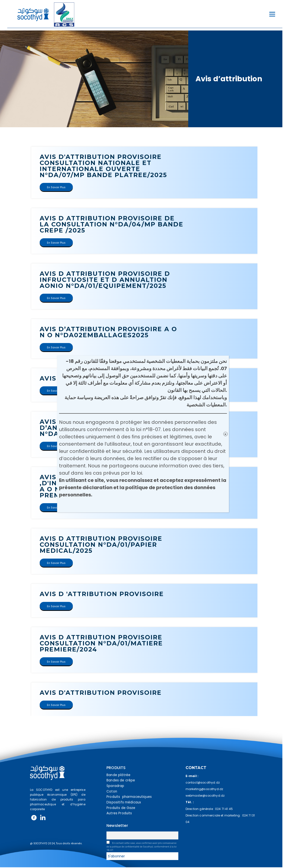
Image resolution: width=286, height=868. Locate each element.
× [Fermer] (225, 434)
